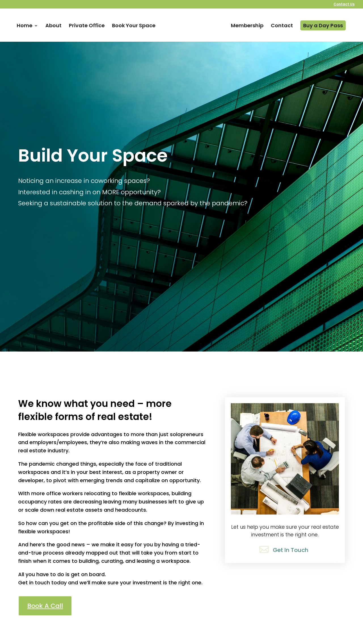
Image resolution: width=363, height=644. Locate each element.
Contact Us (344, 5)
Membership (247, 26)
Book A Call (45, 606)
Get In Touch (291, 550)
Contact (282, 26)
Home (25, 26)
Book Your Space (134, 26)
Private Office (87, 26)
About (53, 26)
